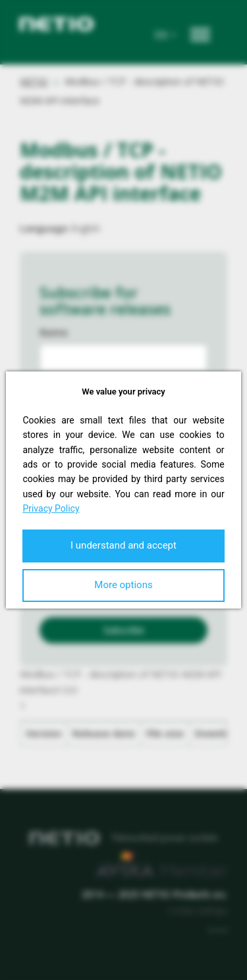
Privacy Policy (51, 508)
